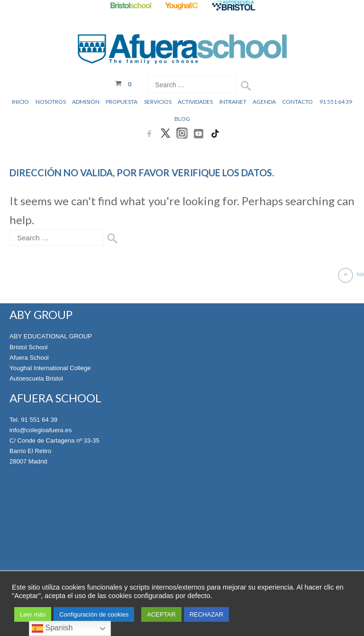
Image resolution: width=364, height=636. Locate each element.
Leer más (33, 614)
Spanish (52, 628)
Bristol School (28, 347)
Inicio (20, 102)
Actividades (195, 102)
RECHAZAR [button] (207, 614)
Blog (182, 119)
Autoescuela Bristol (36, 378)
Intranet (233, 102)
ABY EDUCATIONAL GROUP (50, 336)
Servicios (158, 102)
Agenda (264, 102)
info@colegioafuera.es (40, 430)
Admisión (86, 102)
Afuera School (29, 357)
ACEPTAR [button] (161, 614)
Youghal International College (50, 368)
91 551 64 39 (336, 102)
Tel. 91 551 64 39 (33, 419)
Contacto (297, 102)
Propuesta (122, 102)
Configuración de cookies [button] (94, 614)
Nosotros (51, 102)
